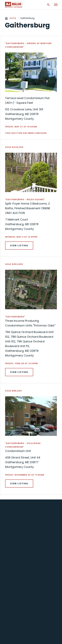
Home (13, 18)
